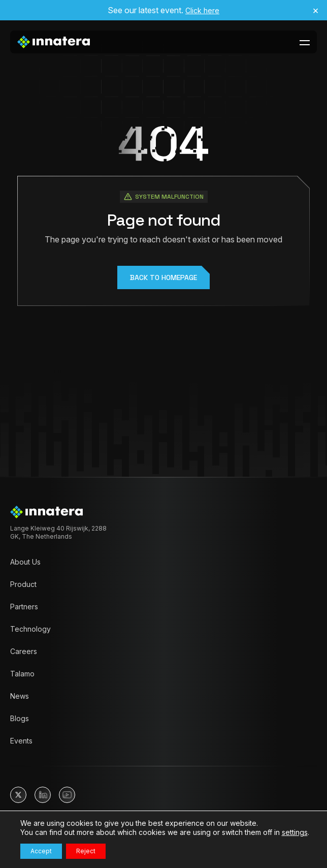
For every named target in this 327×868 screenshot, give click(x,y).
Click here (202, 10)
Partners (24, 607)
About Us (25, 562)
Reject (86, 851)
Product (23, 584)
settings (295, 832)
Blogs (20, 718)
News (20, 696)
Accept (41, 851)
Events (21, 741)
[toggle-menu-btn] (305, 42)
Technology (30, 629)
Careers (24, 651)
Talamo (22, 674)
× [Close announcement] (316, 10)
